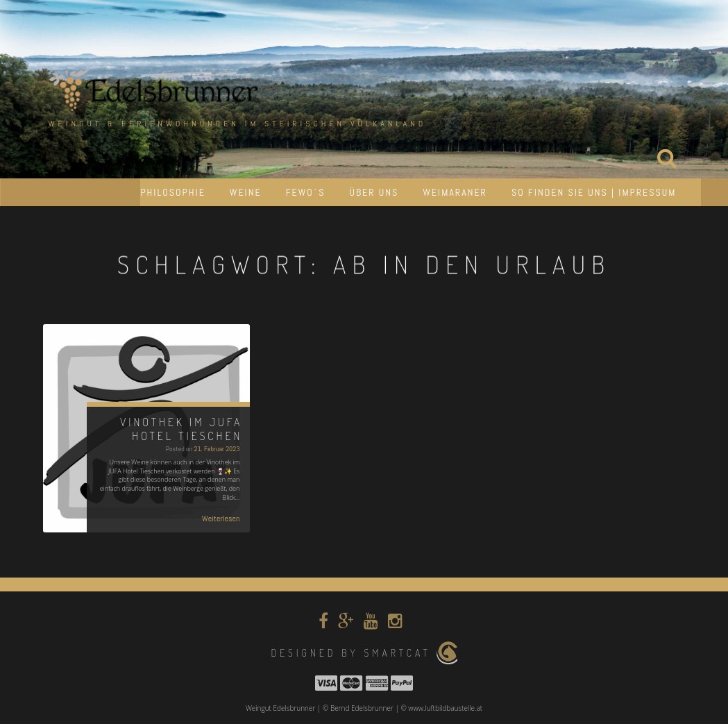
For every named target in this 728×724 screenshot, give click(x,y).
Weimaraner (455, 192)
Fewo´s (306, 192)
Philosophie (172, 192)
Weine (246, 192)
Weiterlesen (221, 519)
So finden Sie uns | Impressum (594, 192)
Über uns (374, 192)
